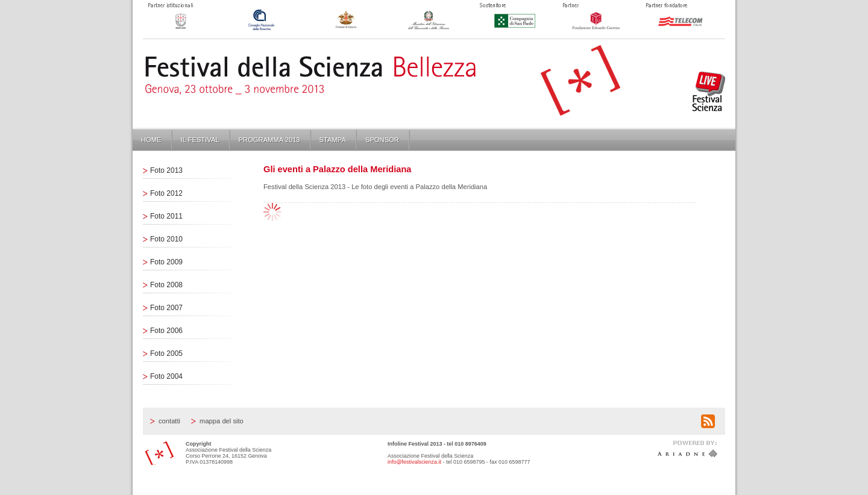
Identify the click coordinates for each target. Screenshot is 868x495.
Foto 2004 (166, 376)
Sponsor (382, 140)
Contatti (169, 421)
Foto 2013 (166, 170)
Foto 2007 (166, 308)
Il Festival (200, 140)
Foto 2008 (166, 285)
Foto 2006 (166, 331)
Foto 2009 (166, 262)
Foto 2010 (166, 239)
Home (151, 140)
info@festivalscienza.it (414, 462)
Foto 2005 (166, 353)
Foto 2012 (166, 193)
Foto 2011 (166, 216)
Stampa (333, 140)
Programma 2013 (269, 140)
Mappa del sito (222, 421)
